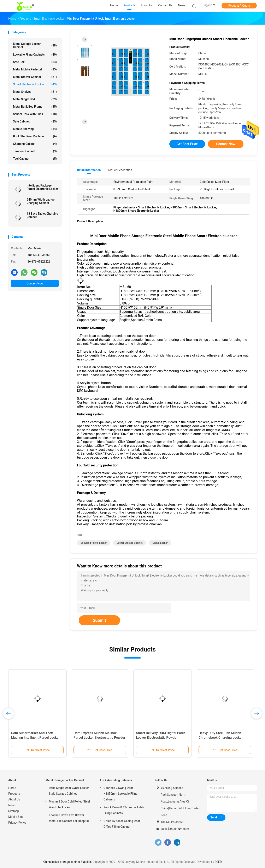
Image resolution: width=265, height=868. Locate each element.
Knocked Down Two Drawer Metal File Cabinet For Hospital (69, 818)
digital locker (160, 543)
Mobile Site (16, 817)
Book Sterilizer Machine (35, 136)
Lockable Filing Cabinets (35, 55)
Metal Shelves (35, 92)
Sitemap (14, 811)
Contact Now (35, 283)
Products (14, 794)
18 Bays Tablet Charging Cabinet (42, 215)
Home (12, 788)
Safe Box (35, 62)
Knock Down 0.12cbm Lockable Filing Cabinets (124, 810)
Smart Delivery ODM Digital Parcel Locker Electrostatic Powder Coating (161, 738)
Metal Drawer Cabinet (35, 77)
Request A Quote (239, 6)
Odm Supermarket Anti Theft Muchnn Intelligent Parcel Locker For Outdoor (35, 738)
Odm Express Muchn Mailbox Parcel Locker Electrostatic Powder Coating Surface (99, 738)
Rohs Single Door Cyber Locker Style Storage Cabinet (69, 791)
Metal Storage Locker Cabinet (35, 45)
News (12, 805)
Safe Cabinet (35, 121)
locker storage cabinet (129, 543)
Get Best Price (187, 144)
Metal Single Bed (35, 99)
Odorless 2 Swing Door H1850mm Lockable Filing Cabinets (120, 794)
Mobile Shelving (35, 129)
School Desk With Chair (35, 114)
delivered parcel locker (94, 543)
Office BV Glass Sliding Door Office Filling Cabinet (122, 824)
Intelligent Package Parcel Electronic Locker (42, 187)
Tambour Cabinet (35, 151)
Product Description (119, 170)
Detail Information (89, 170)
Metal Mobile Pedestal (35, 69)
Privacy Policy (17, 823)
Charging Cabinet (35, 144)
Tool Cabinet (35, 159)
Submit (99, 620)
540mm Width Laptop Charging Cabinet (41, 201)
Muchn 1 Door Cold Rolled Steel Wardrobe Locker (69, 804)
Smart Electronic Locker (35, 84)
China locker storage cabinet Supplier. (68, 862)
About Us (14, 799)
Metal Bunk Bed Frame (35, 107)
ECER (218, 862)
